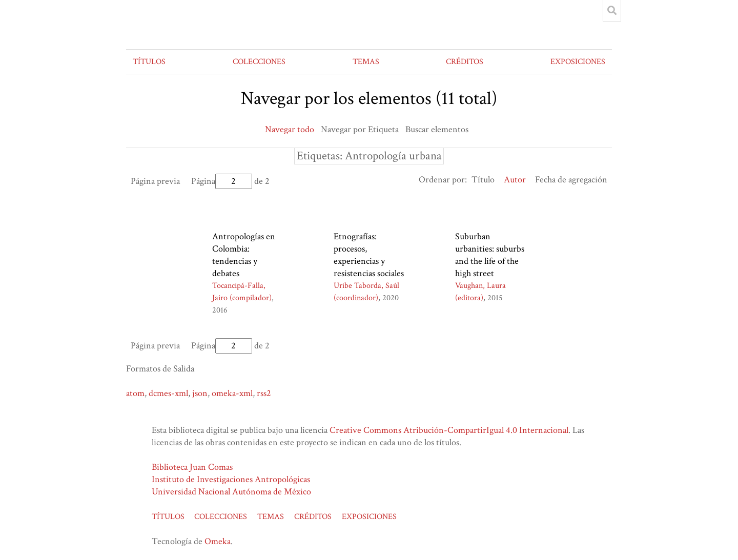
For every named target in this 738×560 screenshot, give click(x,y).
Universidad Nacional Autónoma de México (231, 492)
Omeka (218, 541)
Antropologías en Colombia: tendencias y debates (244, 255)
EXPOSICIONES (578, 62)
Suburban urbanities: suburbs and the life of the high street (490, 255)
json (200, 393)
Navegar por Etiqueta (360, 129)
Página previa (155, 181)
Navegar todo (290, 129)
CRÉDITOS (465, 62)
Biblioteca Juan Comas (192, 467)
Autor (515, 180)
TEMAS (366, 62)
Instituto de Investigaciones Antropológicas (231, 479)
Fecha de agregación (571, 180)
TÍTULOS (149, 62)
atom (135, 393)
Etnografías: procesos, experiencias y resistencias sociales (369, 255)
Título (483, 180)
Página (222, 181)
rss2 (264, 393)
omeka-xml (232, 393)
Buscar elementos (437, 129)
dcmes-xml (168, 393)
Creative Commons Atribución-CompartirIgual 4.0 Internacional (449, 430)
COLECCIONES (259, 62)
